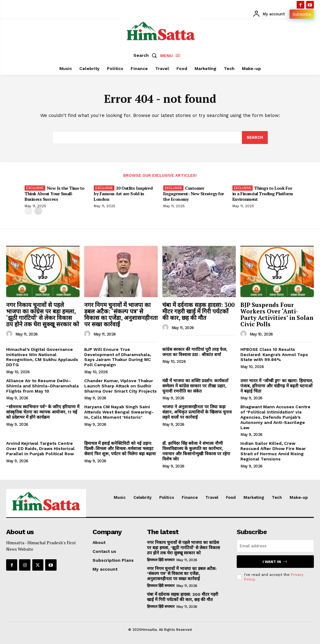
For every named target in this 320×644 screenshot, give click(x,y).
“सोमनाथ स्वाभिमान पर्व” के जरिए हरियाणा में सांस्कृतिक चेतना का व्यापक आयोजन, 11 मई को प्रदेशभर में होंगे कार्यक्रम (43, 412)
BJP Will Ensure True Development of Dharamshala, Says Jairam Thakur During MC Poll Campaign (118, 357)
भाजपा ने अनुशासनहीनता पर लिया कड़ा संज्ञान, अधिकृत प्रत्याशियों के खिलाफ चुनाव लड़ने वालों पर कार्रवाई (197, 412)
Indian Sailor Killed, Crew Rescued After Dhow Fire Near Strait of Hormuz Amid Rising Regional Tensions (273, 451)
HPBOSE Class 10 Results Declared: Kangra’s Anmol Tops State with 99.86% (274, 355)
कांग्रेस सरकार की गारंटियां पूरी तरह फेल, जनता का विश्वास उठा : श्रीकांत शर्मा (195, 352)
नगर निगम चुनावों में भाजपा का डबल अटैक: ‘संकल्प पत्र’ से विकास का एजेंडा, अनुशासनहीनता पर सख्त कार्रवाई (121, 314)
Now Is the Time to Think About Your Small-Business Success (55, 194)
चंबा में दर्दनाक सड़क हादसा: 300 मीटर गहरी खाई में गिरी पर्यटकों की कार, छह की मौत (198, 311)
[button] (146, 55)
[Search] (255, 138)
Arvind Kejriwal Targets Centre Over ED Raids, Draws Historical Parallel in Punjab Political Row (40, 448)
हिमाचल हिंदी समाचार (161, 560)
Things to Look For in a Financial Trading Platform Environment (263, 194)
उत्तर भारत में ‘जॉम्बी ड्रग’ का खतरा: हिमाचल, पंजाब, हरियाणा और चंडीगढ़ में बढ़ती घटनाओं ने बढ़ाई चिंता (277, 386)
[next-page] (38, 211)
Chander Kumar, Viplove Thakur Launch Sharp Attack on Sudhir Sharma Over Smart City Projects (120, 386)
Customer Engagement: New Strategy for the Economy (194, 194)
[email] (275, 546)
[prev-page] (28, 211)
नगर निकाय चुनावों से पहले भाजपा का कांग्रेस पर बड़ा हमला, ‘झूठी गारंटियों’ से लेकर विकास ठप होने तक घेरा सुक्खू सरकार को (43, 314)
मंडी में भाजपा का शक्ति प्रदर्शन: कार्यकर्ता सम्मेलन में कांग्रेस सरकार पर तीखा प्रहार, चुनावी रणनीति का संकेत (195, 386)
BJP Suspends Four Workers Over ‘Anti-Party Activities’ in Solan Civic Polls (277, 314)
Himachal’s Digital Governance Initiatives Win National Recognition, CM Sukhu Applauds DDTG (42, 357)
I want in (275, 562)
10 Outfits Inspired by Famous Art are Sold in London (123, 194)
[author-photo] (10, 334)
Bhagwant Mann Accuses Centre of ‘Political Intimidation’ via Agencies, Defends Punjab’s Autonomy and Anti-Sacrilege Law (275, 417)
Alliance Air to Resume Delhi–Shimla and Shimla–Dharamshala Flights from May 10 (42, 386)
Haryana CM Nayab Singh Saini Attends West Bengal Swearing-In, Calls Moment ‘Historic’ (119, 412)
